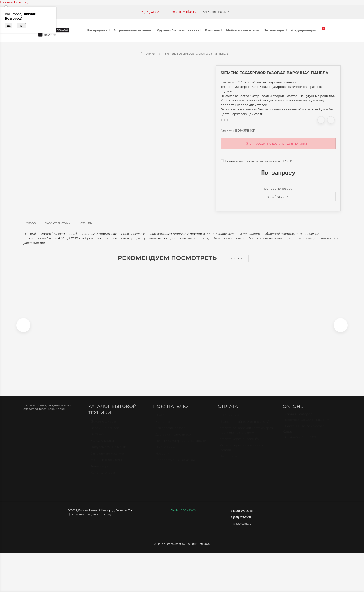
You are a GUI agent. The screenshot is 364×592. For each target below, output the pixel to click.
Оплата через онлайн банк (241, 442)
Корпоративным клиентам (176, 463)
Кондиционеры (305, 30)
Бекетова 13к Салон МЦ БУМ (307, 423)
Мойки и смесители (244, 30)
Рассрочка (229, 460)
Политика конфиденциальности (181, 444)
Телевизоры (276, 30)
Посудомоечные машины (111, 451)
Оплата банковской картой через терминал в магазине (247, 434)
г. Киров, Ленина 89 (301, 440)
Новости (162, 457)
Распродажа (99, 30)
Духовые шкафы (103, 425)
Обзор (31, 223)
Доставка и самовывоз (173, 438)
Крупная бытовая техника (180, 30)
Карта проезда (102, 516)
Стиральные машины (107, 457)
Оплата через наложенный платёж (242, 451)
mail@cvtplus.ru (184, 12)
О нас (160, 419)
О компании (165, 451)
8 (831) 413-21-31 (278, 197)
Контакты (163, 425)
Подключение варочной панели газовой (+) (257, 161)
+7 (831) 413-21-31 (151, 12)
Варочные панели (105, 431)
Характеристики (58, 223)
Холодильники (102, 444)
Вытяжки (214, 30)
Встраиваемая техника (134, 30)
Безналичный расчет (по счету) (245, 425)
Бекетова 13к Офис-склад (305, 430)
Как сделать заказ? (170, 431)
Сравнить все (234, 258)
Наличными (230, 419)
